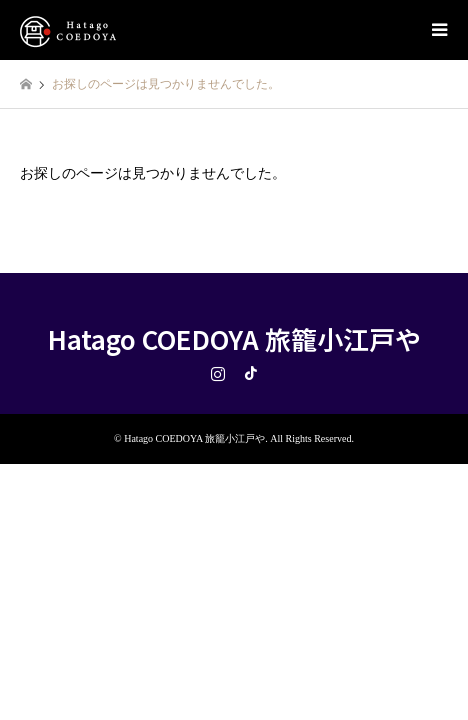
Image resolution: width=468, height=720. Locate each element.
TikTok (251, 373)
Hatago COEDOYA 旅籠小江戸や (234, 338)
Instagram (218, 373)
